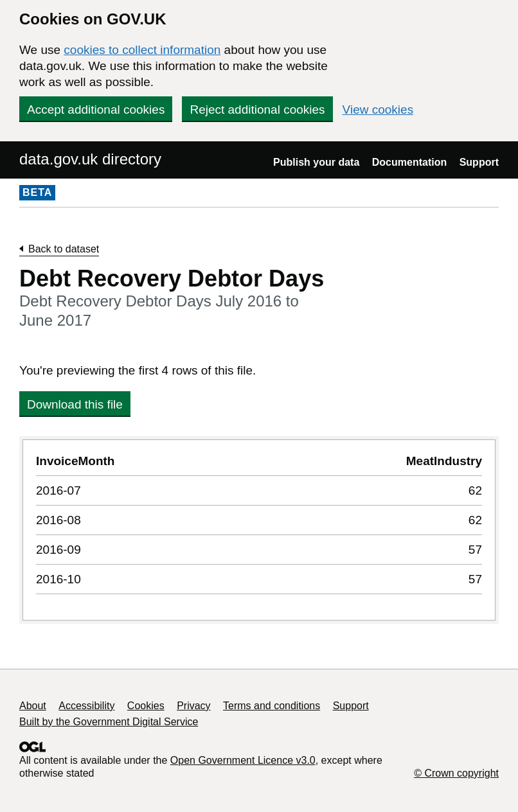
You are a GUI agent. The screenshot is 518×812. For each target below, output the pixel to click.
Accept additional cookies (96, 110)
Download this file (75, 404)
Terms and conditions (272, 706)
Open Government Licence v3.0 (243, 760)
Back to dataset (64, 249)
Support (479, 162)
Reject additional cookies (257, 110)
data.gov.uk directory (90, 159)
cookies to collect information (142, 50)
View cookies (378, 110)
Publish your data (316, 162)
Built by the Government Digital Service (109, 722)
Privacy (193, 706)
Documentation (409, 162)
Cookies (146, 706)
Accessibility (86, 706)
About (33, 706)
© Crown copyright (456, 773)
